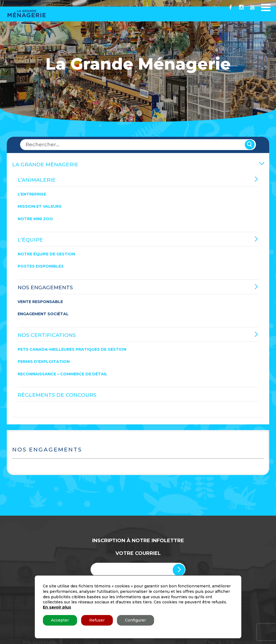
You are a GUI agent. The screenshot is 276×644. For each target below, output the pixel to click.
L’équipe (30, 240)
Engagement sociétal (43, 314)
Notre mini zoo (35, 219)
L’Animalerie (37, 180)
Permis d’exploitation (44, 362)
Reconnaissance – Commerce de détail (62, 374)
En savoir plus (57, 607)
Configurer (135, 620)
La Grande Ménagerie (45, 165)
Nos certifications (47, 335)
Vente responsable (40, 302)
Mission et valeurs (40, 206)
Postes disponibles (41, 266)
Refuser (97, 620)
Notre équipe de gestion (46, 254)
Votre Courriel (138, 553)
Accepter (60, 620)
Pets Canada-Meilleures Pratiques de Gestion (72, 349)
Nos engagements (45, 287)
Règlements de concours (57, 395)
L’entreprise (32, 194)
